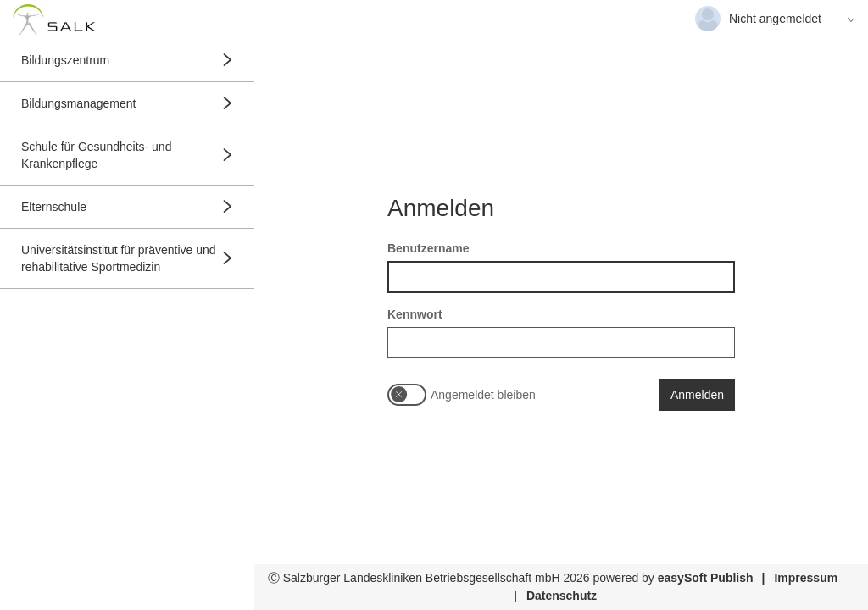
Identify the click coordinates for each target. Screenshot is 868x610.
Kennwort (415, 314)
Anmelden (697, 395)
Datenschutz (562, 596)
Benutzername (428, 248)
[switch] (407, 395)
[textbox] (561, 277)
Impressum (806, 578)
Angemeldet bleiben (483, 395)
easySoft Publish (706, 578)
